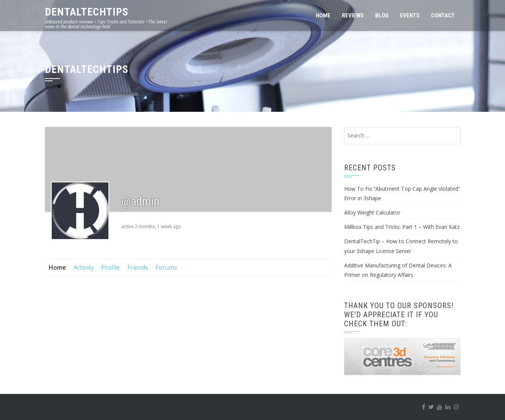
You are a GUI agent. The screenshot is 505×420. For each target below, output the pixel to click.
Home (323, 15)
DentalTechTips (87, 12)
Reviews (353, 15)
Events (410, 15)
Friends (138, 267)
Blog (382, 15)
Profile (110, 267)
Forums (166, 267)
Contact (443, 15)
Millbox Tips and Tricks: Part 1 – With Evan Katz (402, 227)
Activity (84, 267)
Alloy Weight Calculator (372, 212)
